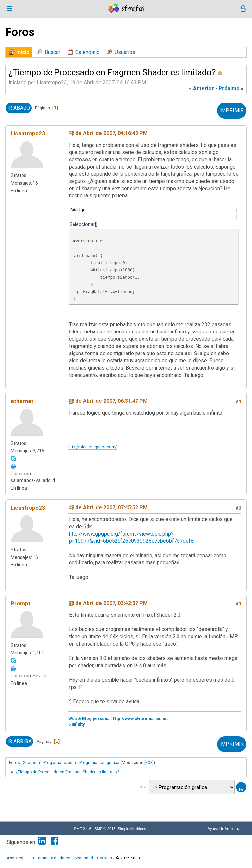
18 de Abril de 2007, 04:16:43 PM (108, 133)
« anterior (201, 89)
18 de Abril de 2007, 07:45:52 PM (108, 507)
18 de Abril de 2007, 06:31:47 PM (108, 401)
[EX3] (149, 762)
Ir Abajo (19, 108)
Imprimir (232, 111)
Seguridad (84, 858)
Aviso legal (17, 858)
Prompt (21, 603)
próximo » (231, 89)
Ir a (143, 787)
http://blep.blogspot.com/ (93, 447)
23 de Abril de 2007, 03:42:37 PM (108, 603)
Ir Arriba (19, 741)
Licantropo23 (28, 133)
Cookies (105, 858)
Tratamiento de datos (51, 858)
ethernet (22, 401)
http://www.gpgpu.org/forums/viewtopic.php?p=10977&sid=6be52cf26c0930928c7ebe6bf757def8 (131, 537)
